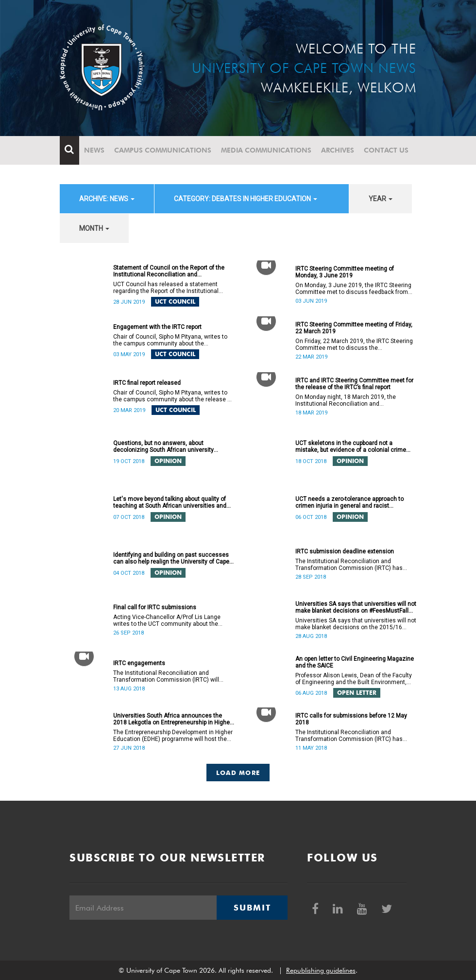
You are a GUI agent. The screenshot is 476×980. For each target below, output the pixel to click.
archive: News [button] (107, 199)
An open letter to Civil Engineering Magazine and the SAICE (355, 662)
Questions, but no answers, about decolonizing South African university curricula (163, 447)
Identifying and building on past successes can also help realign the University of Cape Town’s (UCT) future (171, 558)
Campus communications (163, 150)
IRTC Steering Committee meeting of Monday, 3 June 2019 (345, 272)
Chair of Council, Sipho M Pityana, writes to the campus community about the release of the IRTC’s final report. (173, 396)
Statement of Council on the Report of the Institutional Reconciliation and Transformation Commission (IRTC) (169, 271)
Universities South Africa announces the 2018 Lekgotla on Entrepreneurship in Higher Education (172, 719)
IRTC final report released (147, 383)
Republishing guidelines (321, 970)
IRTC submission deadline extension (345, 551)
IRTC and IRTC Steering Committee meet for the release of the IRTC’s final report (354, 384)
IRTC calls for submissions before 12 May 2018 (351, 719)
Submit (252, 908)
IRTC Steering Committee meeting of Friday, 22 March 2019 (354, 328)
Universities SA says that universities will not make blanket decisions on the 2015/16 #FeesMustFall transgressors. (356, 624)
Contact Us (386, 150)
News (94, 150)
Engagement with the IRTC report (157, 327)
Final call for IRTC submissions (155, 607)
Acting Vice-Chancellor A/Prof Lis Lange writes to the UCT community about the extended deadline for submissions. (167, 620)
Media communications (266, 150)
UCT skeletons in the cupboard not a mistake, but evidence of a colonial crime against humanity (351, 447)
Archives (338, 150)
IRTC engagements (139, 663)
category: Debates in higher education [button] (246, 199)
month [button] (94, 228)
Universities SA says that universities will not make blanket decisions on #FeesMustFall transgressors (356, 607)
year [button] (381, 199)
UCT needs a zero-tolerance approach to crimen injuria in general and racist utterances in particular (349, 502)
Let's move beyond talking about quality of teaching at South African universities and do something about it (170, 502)
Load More (238, 773)
